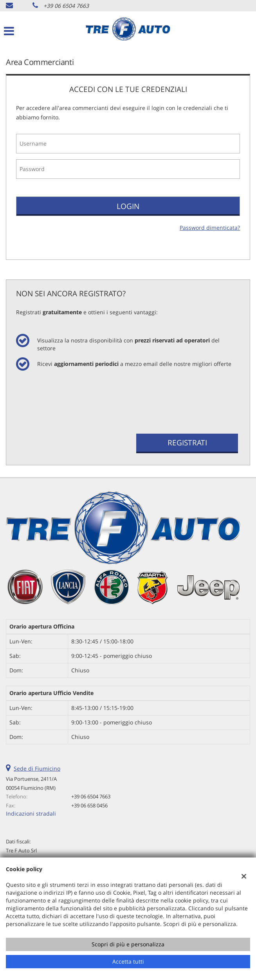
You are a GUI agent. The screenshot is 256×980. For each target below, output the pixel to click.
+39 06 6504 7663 (66, 6)
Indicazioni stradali (31, 813)
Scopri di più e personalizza (128, 944)
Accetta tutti (128, 961)
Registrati (187, 443)
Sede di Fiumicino (37, 768)
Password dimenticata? (210, 228)
